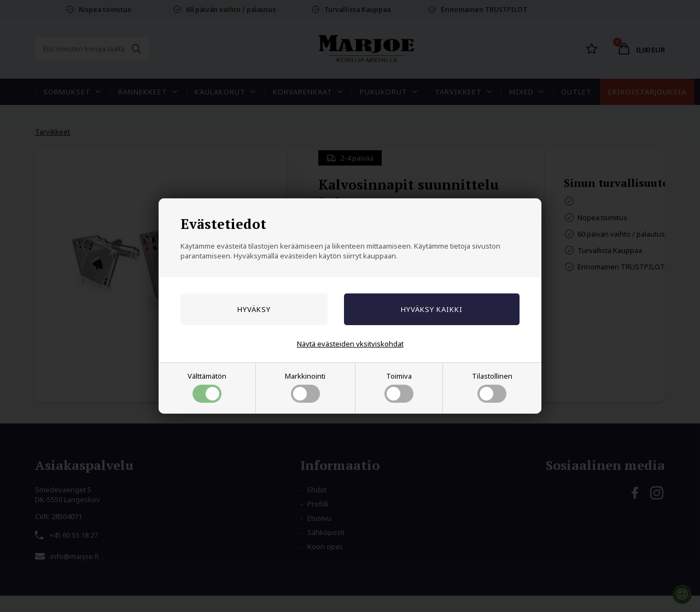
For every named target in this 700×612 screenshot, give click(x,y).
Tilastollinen (492, 387)
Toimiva (399, 387)
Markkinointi (305, 387)
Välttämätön (207, 387)
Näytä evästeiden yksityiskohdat (350, 344)
